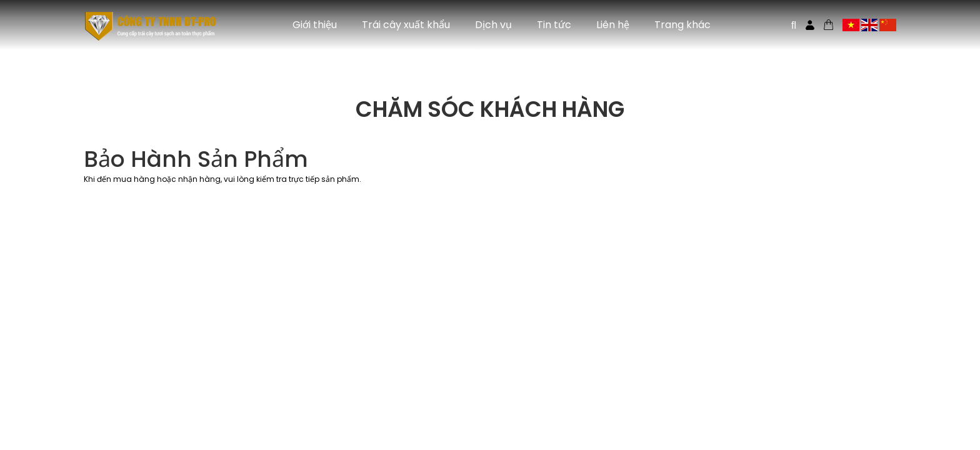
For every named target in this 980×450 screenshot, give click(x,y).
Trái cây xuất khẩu (406, 25)
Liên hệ (613, 25)
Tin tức (554, 25)
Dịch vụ (493, 25)
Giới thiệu (315, 25)
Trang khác (682, 25)
